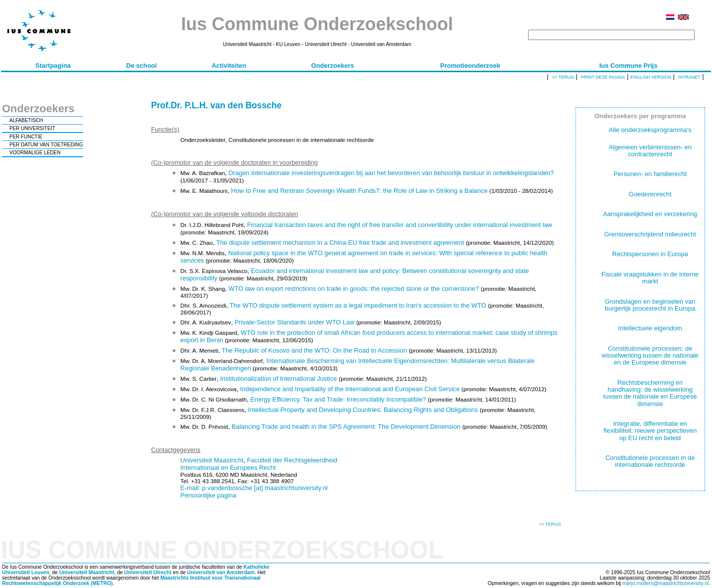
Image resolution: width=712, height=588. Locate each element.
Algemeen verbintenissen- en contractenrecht (650, 151)
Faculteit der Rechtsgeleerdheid (292, 460)
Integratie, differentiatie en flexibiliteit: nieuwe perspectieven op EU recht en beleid (650, 431)
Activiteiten (229, 66)
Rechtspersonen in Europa (650, 254)
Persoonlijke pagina (208, 495)
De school (141, 66)
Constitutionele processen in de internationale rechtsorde (650, 461)
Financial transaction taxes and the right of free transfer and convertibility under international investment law (400, 225)
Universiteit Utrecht (148, 572)
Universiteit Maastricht (212, 460)
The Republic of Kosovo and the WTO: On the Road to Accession (314, 350)
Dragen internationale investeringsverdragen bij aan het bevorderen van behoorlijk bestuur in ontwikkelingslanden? (391, 173)
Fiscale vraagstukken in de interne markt (650, 278)
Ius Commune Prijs (628, 66)
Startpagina (53, 66)
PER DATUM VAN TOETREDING (46, 145)
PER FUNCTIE (26, 137)
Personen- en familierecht (650, 174)
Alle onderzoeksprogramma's (650, 130)
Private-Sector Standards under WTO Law (294, 322)
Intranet (690, 77)
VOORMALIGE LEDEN (35, 153)
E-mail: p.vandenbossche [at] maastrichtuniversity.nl (254, 488)
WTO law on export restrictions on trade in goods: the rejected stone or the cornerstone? (354, 289)
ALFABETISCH (26, 120)
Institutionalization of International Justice (278, 379)
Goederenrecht (650, 194)
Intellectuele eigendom (650, 328)
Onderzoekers (333, 66)
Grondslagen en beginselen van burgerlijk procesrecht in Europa (650, 305)
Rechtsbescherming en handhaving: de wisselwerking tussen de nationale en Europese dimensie (650, 393)
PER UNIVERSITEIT (32, 128)
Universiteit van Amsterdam (221, 572)
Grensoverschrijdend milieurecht (650, 234)
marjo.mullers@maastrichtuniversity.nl (666, 583)
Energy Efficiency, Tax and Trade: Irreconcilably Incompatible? (338, 399)
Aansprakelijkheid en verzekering (650, 214)
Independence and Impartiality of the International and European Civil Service (350, 389)
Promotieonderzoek (470, 66)
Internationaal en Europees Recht (228, 468)
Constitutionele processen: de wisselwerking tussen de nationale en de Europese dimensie (650, 356)
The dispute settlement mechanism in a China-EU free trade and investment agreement (340, 243)
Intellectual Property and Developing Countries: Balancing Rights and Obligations (363, 410)
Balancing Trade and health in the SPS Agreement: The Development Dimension (346, 427)
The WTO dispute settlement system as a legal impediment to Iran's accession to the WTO (358, 305)
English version (651, 77)
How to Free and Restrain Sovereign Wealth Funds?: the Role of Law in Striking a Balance (359, 191)
